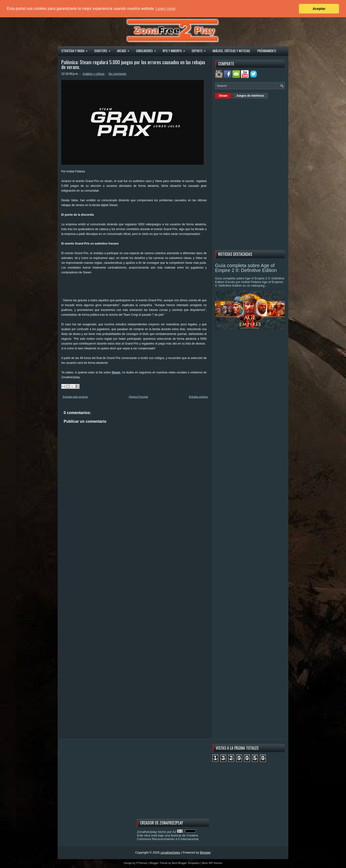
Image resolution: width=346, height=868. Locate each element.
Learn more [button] (166, 9)
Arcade (125, 49)
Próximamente (267, 51)
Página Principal (138, 397)
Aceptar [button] (319, 9)
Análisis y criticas (93, 74)
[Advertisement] (149, 286)
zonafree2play (170, 852)
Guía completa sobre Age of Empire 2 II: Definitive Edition (246, 268)
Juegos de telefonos (250, 96)
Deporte (200, 49)
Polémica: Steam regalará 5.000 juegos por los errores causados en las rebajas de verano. (133, 64)
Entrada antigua (198, 397)
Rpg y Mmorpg (175, 49)
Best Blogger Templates (186, 863)
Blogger (205, 852)
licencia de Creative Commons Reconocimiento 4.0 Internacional (168, 837)
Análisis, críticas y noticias (231, 51)
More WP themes (212, 863)
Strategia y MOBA (76, 49)
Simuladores (148, 49)
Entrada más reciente (75, 397)
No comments (117, 74)
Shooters (104, 49)
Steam (116, 372)
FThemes (142, 863)
